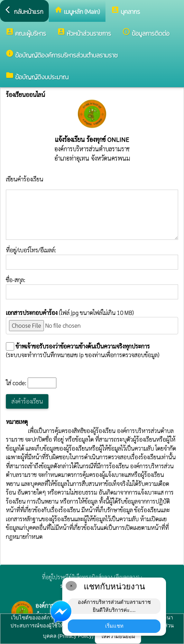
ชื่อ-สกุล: (92, 288)
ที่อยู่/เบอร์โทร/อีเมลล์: (92, 258)
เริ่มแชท (114, 626)
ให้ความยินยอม (118, 636)
